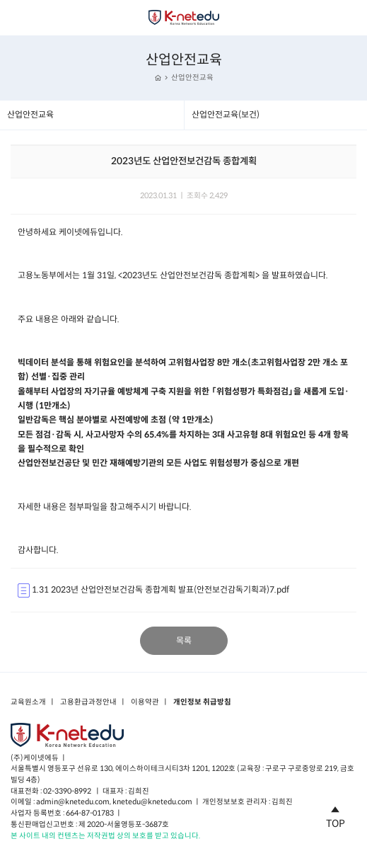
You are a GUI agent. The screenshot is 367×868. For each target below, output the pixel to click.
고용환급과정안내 (88, 702)
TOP (336, 815)
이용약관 (145, 702)
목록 (184, 640)
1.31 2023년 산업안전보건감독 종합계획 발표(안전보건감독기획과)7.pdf (153, 590)
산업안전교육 (192, 78)
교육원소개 (28, 702)
